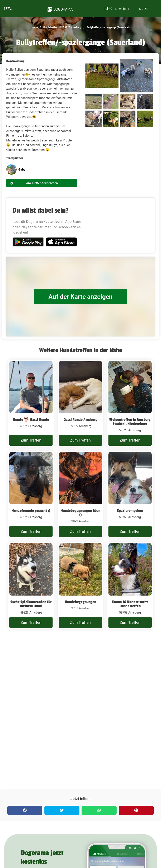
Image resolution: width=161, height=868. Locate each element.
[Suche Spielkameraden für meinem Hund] (31, 586)
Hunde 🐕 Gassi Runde (31, 420)
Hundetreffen (50, 27)
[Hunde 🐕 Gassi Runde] (31, 403)
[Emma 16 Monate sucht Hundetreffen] (130, 586)
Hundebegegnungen (80, 602)
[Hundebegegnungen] (80, 586)
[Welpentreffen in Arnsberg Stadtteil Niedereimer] (130, 403)
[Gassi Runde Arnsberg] (80, 403)
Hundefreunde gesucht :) (31, 511)
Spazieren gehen (130, 511)
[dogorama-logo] (60, 9)
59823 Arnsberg (72, 27)
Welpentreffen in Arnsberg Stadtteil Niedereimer (130, 422)
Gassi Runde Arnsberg (80, 420)
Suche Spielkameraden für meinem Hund (31, 604)
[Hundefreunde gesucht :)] (31, 494)
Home (35, 27)
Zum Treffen (31, 440)
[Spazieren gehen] (130, 494)
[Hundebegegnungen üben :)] (80, 494)
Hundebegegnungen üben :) (80, 513)
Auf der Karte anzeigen (80, 297)
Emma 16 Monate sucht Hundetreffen (130, 604)
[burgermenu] (8, 9)
